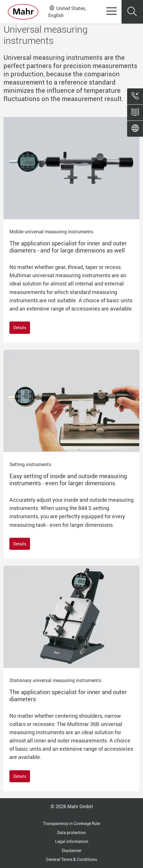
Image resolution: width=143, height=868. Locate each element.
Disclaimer (72, 850)
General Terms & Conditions (71, 859)
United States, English (67, 12)
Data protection (71, 832)
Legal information (72, 841)
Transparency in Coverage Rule (71, 823)
